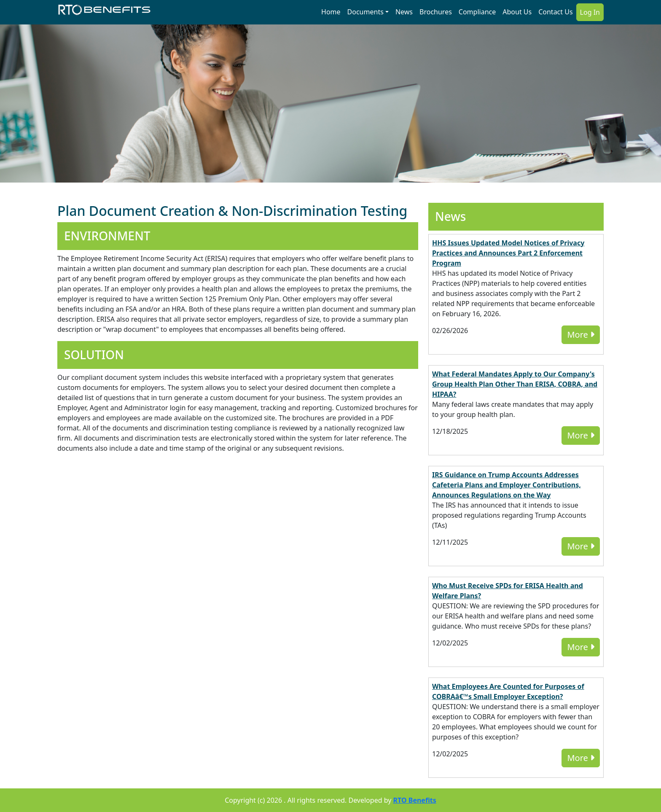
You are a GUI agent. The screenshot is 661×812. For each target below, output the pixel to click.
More (581, 335)
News (404, 12)
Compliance (477, 12)
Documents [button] (365, 12)
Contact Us (555, 12)
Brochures (436, 12)
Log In (590, 12)
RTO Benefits (415, 800)
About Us (517, 12)
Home (331, 12)
